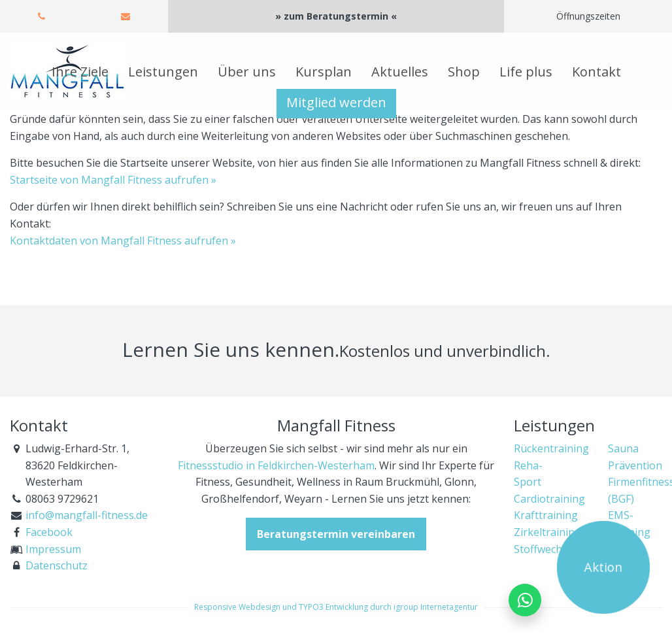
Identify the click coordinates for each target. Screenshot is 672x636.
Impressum (53, 549)
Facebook (49, 532)
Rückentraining (551, 448)
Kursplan (324, 72)
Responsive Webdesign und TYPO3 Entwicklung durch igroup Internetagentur (336, 607)
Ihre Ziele (80, 72)
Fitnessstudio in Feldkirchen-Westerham (276, 465)
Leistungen (163, 72)
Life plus (526, 72)
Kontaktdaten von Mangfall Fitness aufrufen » (123, 241)
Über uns (247, 72)
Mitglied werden (336, 102)
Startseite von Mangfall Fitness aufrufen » (113, 180)
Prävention (635, 465)
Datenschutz (57, 565)
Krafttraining (546, 515)
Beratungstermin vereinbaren (336, 534)
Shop (464, 72)
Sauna (623, 448)
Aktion (604, 567)
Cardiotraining (549, 499)
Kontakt (596, 72)
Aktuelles (400, 72)
